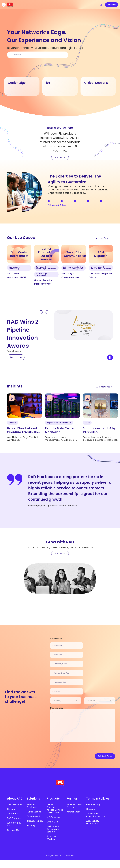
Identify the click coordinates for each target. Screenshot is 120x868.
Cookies (90, 809)
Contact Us (13, 830)
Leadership (13, 814)
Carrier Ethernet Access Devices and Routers (55, 808)
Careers (11, 809)
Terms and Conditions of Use (96, 815)
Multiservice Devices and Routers (53, 829)
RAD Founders (14, 818)
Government (33, 816)
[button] (41, 312)
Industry (31, 825)
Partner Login (73, 812)
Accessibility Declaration (93, 822)
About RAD (15, 799)
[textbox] (58, 701)
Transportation (35, 821)
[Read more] (16, 357)
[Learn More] (60, 554)
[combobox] (67, 701)
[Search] (11, 55)
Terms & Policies (98, 799)
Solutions (33, 799)
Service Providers (32, 806)
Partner (72, 799)
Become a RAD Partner (74, 806)
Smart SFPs (52, 822)
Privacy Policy (93, 804)
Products (53, 799)
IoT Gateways (54, 817)
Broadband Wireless (53, 838)
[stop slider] (110, 357)
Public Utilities (34, 812)
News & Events (15, 804)
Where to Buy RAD (14, 824)
